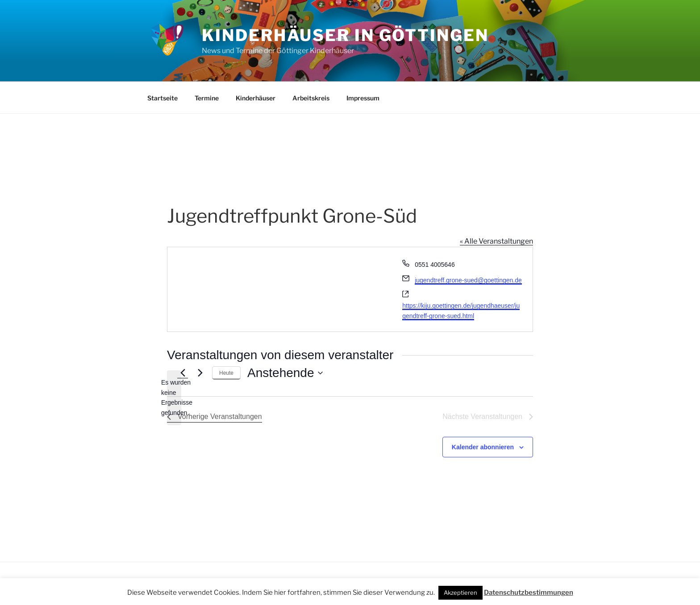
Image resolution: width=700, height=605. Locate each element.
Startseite (162, 98)
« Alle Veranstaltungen (496, 241)
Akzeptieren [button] (460, 593)
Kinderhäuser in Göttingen (345, 35)
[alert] (174, 398)
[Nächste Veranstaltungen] (200, 373)
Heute (226, 373)
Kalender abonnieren (483, 447)
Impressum (363, 98)
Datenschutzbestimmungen (529, 593)
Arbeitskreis (311, 98)
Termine (207, 98)
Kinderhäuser (256, 98)
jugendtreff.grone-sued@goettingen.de (468, 280)
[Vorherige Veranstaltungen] (183, 373)
